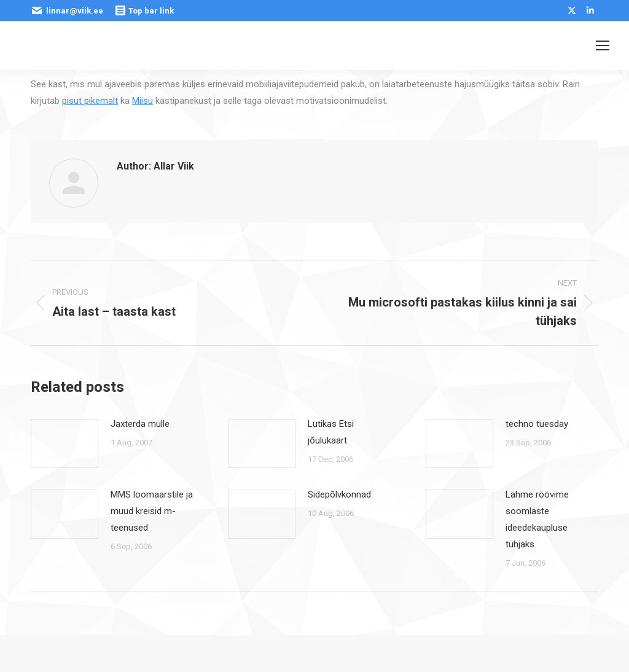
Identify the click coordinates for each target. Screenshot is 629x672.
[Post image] (64, 443)
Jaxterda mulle (140, 424)
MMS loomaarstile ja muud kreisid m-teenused (152, 511)
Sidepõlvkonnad (339, 494)
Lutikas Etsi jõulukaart (331, 432)
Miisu (143, 101)
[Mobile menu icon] (603, 45)
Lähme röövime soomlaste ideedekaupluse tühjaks (537, 519)
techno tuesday (537, 424)
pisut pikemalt (90, 101)
